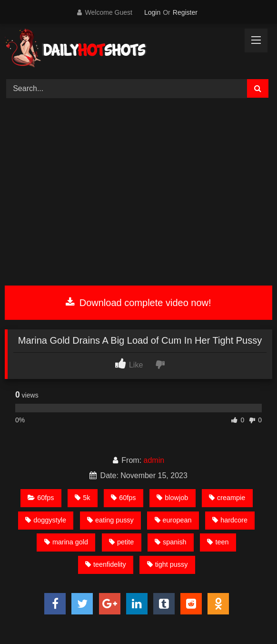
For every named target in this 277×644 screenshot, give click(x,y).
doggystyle (46, 520)
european (173, 520)
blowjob (172, 498)
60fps (41, 498)
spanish (171, 542)
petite (121, 542)
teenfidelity (106, 564)
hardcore (230, 520)
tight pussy (168, 564)
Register (185, 12)
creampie (227, 498)
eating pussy (110, 520)
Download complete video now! (138, 303)
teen (218, 542)
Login (152, 12)
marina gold (66, 542)
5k (82, 498)
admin (154, 460)
